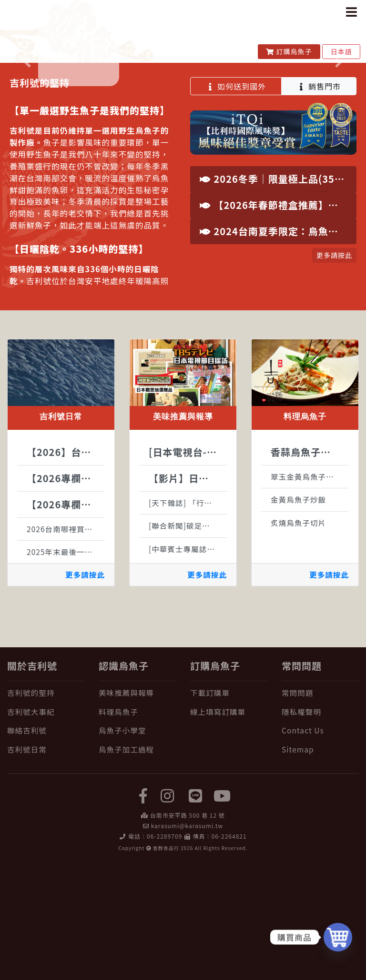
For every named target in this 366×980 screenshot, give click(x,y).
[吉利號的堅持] (46, 808)
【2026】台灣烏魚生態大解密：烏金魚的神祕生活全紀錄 (66, 567)
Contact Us (303, 845)
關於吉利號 (32, 781)
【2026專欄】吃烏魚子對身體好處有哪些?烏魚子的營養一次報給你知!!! (66, 593)
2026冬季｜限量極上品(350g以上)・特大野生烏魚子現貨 (278, 294)
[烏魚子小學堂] (137, 846)
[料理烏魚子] (137, 827)
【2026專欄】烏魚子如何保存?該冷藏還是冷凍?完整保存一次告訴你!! (66, 619)
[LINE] (196, 910)
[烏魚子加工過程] (137, 864)
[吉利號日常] (46, 864)
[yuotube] (223, 910)
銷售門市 (319, 201)
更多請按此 (85, 690)
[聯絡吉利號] (46, 846)
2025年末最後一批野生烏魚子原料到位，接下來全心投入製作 (66, 667)
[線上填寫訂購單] (229, 827)
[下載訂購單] (229, 808)
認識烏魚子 (124, 781)
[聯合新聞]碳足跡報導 (187, 641)
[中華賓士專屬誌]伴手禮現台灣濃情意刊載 (188, 664)
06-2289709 (164, 951)
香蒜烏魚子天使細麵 (310, 567)
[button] (27, 120)
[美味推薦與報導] (137, 808)
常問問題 (302, 781)
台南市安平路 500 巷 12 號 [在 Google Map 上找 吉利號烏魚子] (188, 930)
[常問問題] (320, 808)
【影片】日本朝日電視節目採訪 (188, 593)
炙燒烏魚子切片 (298, 638)
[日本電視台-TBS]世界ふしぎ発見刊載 (188, 567)
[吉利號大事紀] (46, 827)
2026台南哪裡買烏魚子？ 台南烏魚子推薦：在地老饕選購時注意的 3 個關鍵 (66, 644)
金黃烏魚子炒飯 (298, 614)
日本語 (341, 51)
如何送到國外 (236, 201)
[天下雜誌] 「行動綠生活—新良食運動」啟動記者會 (188, 618)
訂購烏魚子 (289, 51)
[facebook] (143, 910)
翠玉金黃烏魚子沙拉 (306, 592)
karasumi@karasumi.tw (187, 941)
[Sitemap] (320, 864)
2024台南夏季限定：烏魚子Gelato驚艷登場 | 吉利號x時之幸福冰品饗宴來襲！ (278, 346)
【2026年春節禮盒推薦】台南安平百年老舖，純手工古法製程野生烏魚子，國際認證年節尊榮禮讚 (278, 320)
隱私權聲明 (301, 827)
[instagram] (168, 910)
